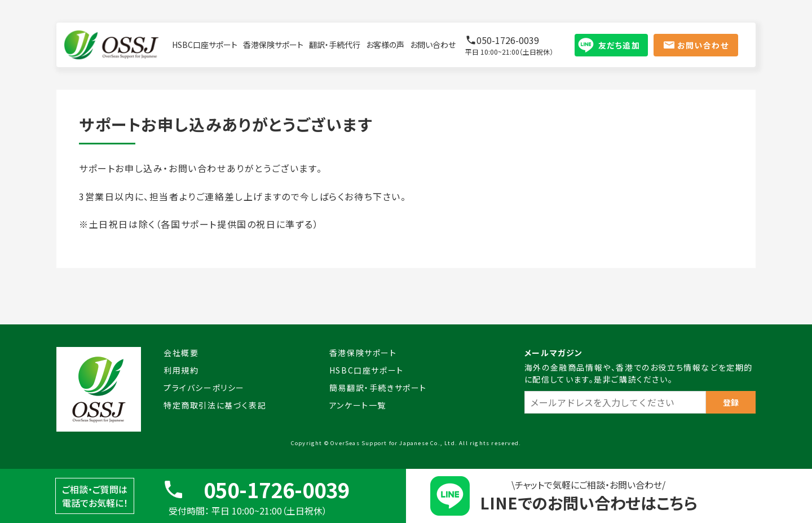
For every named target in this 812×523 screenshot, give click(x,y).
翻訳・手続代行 (335, 45)
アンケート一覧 (358, 405)
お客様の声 (385, 45)
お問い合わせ (433, 45)
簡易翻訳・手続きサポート (378, 388)
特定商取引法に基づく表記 (215, 405)
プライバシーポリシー (204, 388)
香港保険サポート (273, 45)
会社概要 (181, 353)
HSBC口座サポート (205, 45)
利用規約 (181, 370)
